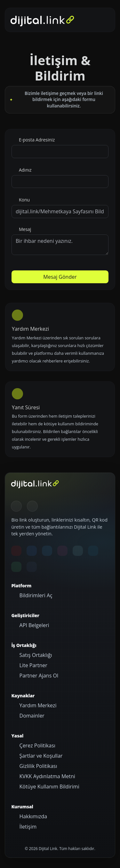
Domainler (31, 716)
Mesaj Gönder (60, 277)
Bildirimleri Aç (35, 595)
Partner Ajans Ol (38, 676)
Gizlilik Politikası (37, 766)
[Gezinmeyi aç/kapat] (100, 20)
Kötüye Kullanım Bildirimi (48, 787)
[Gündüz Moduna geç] (32, 506)
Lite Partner (32, 665)
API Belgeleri (33, 625)
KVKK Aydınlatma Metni (46, 776)
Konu (24, 200)
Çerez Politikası (36, 745)
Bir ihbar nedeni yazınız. (60, 245)
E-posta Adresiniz (36, 140)
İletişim (27, 827)
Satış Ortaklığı (35, 655)
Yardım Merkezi (37, 705)
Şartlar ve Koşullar (40, 756)
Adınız (24, 170)
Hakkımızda (32, 816)
